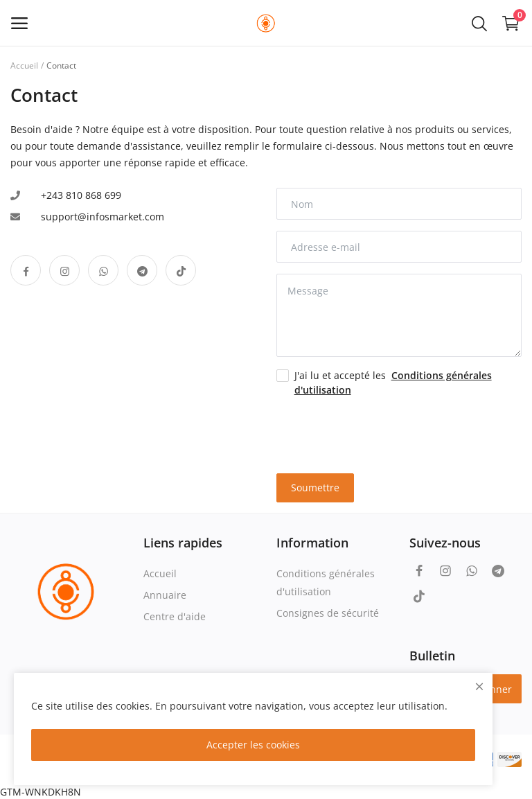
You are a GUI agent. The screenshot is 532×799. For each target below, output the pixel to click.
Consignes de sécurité (328, 613)
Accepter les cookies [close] (253, 745)
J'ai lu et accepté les (393, 383)
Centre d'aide (175, 616)
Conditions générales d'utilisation (326, 582)
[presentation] (357, 429)
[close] (479, 686)
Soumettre (315, 488)
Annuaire (165, 595)
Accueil (24, 65)
